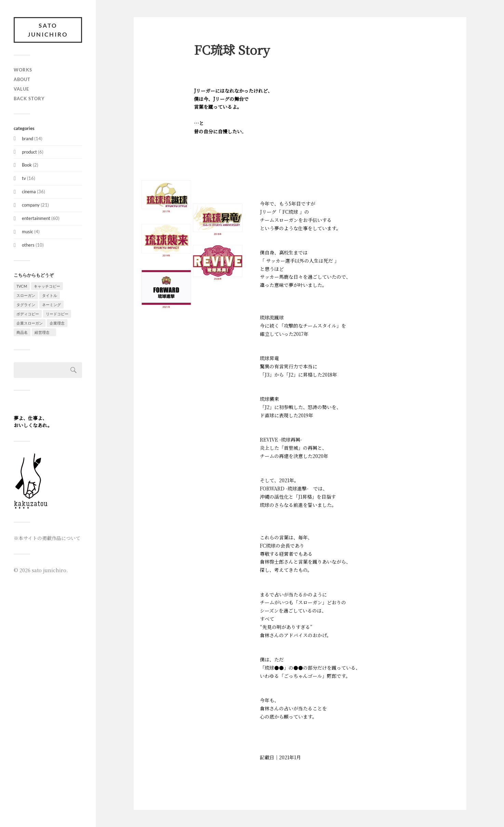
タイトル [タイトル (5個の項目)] (50, 295)
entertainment (36, 218)
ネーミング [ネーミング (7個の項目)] (51, 305)
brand (28, 139)
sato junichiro (48, 30)
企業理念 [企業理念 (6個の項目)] (57, 323)
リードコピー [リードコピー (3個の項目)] (57, 314)
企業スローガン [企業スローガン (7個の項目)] (30, 323)
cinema (29, 192)
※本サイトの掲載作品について (47, 538)
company (31, 205)
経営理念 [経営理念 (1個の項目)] (44, 332)
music (28, 232)
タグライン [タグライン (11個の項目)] (26, 305)
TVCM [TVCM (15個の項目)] (22, 286)
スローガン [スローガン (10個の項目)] (26, 295)
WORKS (23, 70)
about (22, 79)
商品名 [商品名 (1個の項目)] (22, 332)
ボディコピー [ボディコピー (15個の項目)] (28, 314)
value (21, 89)
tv (24, 178)
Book (27, 165)
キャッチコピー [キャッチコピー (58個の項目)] (47, 286)
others (28, 245)
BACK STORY (29, 99)
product (29, 152)
